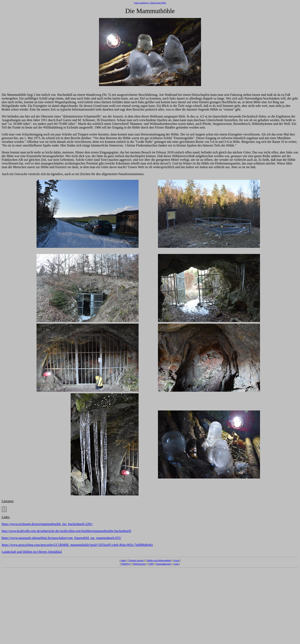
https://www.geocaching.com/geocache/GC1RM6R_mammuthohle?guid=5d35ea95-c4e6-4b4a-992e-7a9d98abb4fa (77, 545)
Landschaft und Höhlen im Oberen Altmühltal (32, 552)
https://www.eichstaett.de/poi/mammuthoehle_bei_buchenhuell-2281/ (47, 524)
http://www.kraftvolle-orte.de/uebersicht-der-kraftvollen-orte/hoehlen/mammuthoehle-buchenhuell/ (67, 531)
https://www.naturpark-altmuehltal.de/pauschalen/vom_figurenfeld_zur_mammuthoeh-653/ (61, 538)
